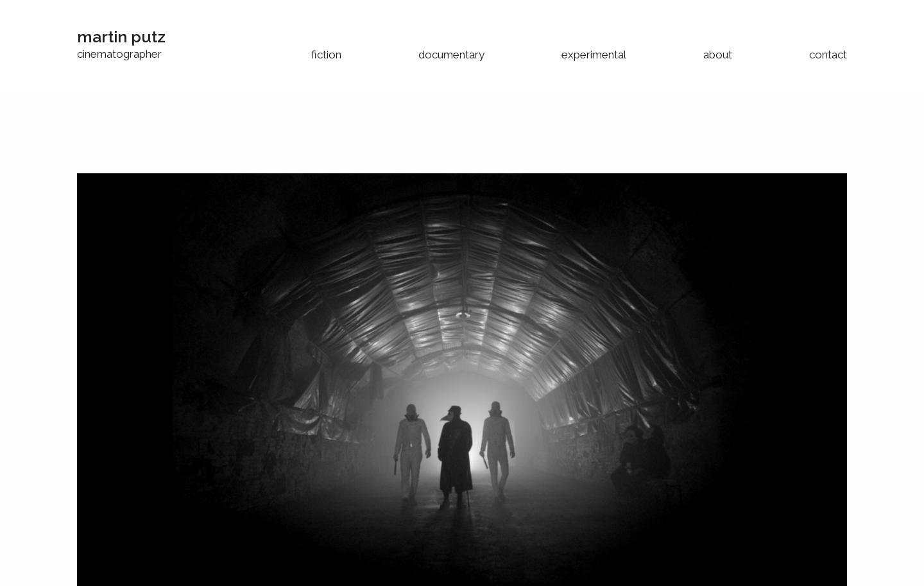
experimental (594, 55)
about (718, 55)
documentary (451, 55)
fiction (326, 55)
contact (828, 55)
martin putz (121, 37)
